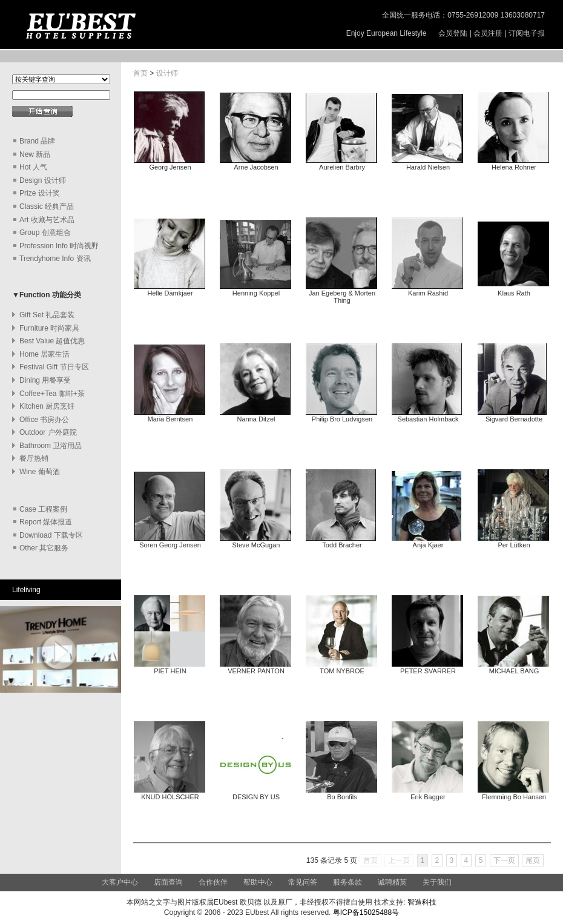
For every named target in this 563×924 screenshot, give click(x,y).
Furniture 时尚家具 (49, 328)
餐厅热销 (34, 458)
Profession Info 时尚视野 (59, 246)
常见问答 (303, 882)
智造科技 (421, 902)
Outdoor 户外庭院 (48, 432)
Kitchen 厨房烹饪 (47, 406)
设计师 (167, 73)
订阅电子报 (527, 33)
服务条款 (347, 882)
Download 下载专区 (51, 535)
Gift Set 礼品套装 (47, 315)
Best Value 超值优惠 (52, 341)
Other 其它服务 (44, 548)
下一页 (504, 860)
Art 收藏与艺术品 (47, 220)
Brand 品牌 (37, 141)
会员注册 (488, 33)
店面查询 (168, 882)
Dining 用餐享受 (45, 380)
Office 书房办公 (44, 420)
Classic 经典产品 (47, 206)
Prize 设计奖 (40, 193)
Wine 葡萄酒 (40, 472)
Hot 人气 (33, 167)
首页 (140, 73)
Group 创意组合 (45, 233)
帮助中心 (259, 882)
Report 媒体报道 (46, 522)
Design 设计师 (43, 180)
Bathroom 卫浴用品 (51, 446)
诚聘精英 (392, 882)
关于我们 (437, 882)
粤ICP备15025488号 (366, 912)
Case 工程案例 (43, 509)
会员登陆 (453, 33)
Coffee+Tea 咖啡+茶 (52, 394)
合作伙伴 (213, 882)
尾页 (533, 860)
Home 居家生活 (44, 354)
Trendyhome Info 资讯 (55, 259)
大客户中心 (120, 882)
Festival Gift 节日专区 (54, 367)
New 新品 (35, 154)
